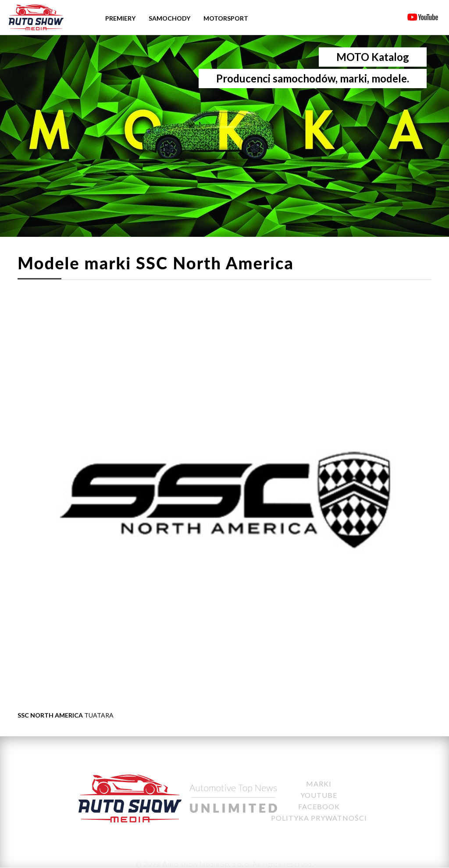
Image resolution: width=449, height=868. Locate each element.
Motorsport (226, 18)
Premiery (120, 18)
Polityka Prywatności (319, 818)
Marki (319, 784)
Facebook (319, 806)
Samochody (169, 18)
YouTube (319, 795)
